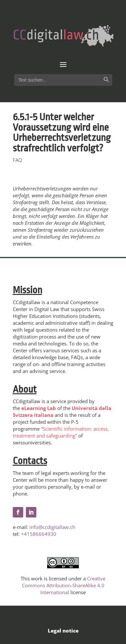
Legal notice (63, 631)
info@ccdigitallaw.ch (52, 527)
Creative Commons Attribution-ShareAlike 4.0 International (64, 585)
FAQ (18, 160)
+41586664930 (39, 534)
